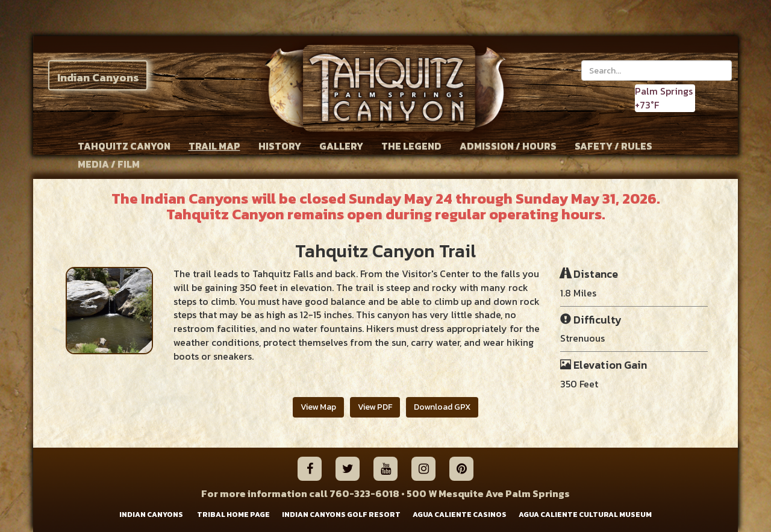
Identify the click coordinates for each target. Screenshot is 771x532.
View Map (318, 407)
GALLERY (341, 146)
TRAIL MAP (214, 146)
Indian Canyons (98, 77)
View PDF (375, 407)
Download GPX (442, 407)
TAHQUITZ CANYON (124, 146)
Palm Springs (664, 91)
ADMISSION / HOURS (508, 146)
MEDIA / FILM (109, 164)
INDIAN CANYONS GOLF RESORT (341, 515)
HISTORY (280, 146)
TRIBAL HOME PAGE (233, 515)
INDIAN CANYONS (151, 515)
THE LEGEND (411, 146)
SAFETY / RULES (613, 146)
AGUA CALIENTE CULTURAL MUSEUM (585, 515)
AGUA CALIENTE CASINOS (460, 515)
